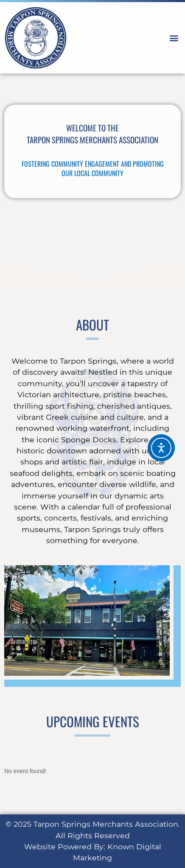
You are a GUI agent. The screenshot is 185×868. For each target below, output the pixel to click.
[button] (174, 38)
